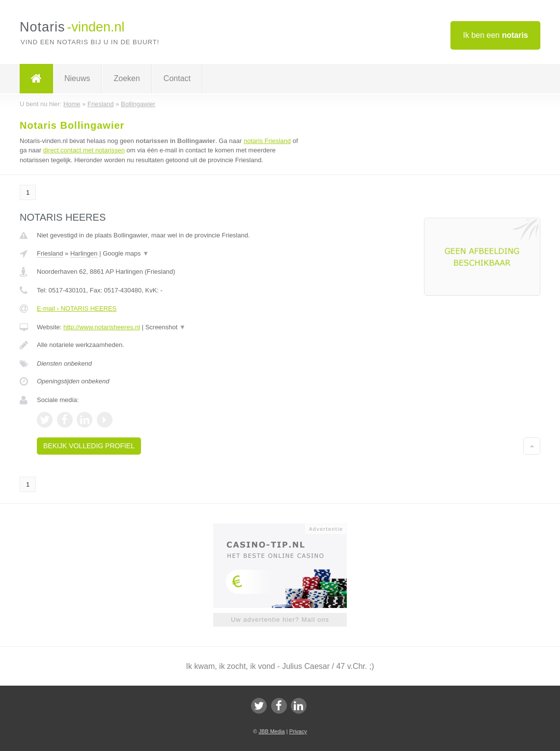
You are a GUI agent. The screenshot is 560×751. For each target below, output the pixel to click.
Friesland (50, 253)
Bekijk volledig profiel (89, 446)
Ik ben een (495, 35)
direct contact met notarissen (84, 150)
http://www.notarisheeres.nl (102, 327)
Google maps (126, 253)
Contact (177, 78)
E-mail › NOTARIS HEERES (77, 308)
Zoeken (126, 78)
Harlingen (84, 253)
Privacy (298, 731)
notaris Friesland (267, 141)
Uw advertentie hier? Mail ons (280, 620)
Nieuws (77, 78)
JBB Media (271, 731)
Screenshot (166, 327)
